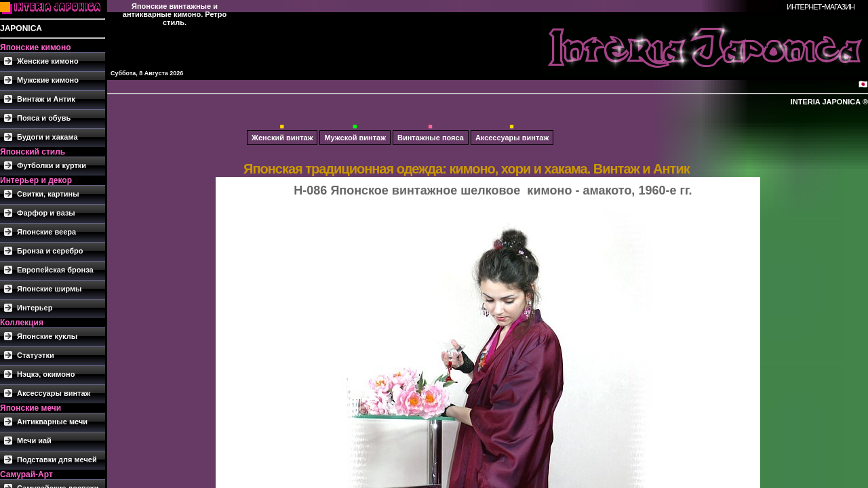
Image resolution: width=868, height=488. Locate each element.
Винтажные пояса (431, 138)
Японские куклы (47, 336)
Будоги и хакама (47, 137)
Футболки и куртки (52, 165)
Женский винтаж (282, 138)
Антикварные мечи (52, 422)
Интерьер (35, 308)
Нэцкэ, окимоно (46, 374)
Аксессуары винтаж (54, 393)
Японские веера (46, 232)
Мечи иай (34, 441)
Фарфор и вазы (46, 213)
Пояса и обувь (44, 118)
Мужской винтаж (355, 138)
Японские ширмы (50, 289)
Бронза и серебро (50, 251)
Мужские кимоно (48, 80)
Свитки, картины (48, 194)
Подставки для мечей (57, 460)
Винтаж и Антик (46, 99)
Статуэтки (36, 355)
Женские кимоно (48, 61)
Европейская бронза (55, 270)
